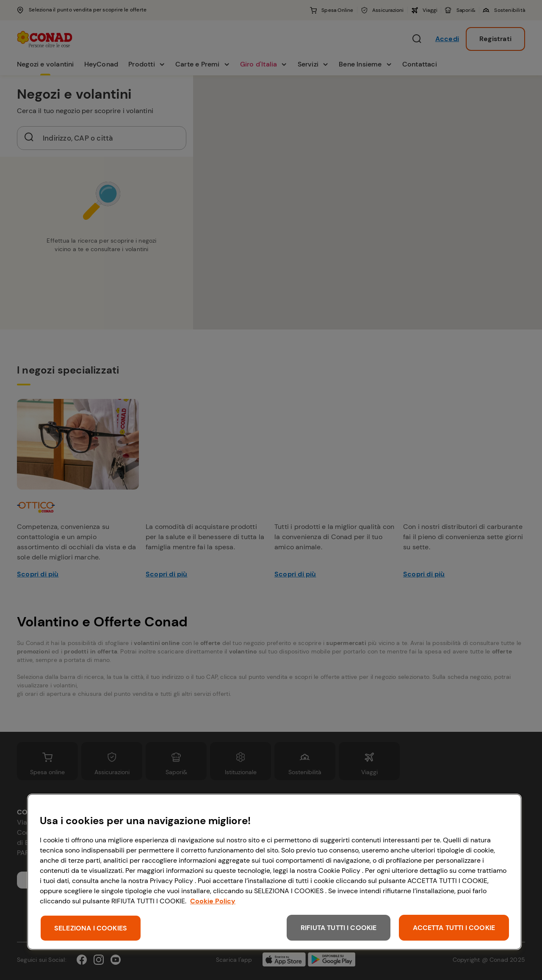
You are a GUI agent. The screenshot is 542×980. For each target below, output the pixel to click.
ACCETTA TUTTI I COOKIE (454, 928)
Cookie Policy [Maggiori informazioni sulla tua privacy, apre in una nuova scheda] (213, 901)
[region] (274, 872)
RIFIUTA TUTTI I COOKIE (339, 928)
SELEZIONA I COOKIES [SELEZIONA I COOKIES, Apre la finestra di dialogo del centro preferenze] (91, 928)
